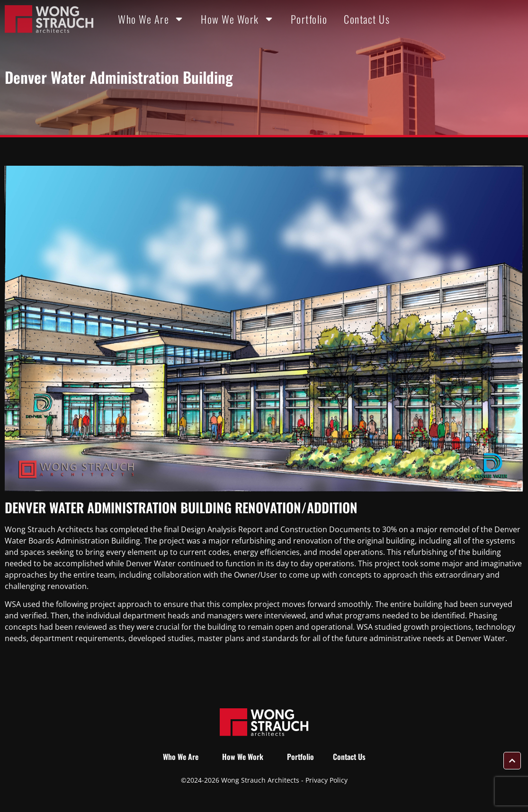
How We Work (237, 19)
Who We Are (151, 19)
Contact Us (367, 19)
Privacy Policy (327, 780)
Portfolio (309, 19)
